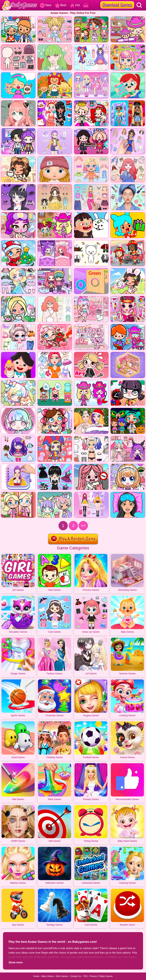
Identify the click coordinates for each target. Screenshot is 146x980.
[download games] (117, 1)
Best (61, 5)
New (45, 5)
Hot (75, 5)
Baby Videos (48, 976)
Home (36, 976)
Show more (16, 962)
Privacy (93, 976)
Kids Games (62, 976)
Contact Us (76, 976)
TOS (85, 976)
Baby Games (106, 976)
